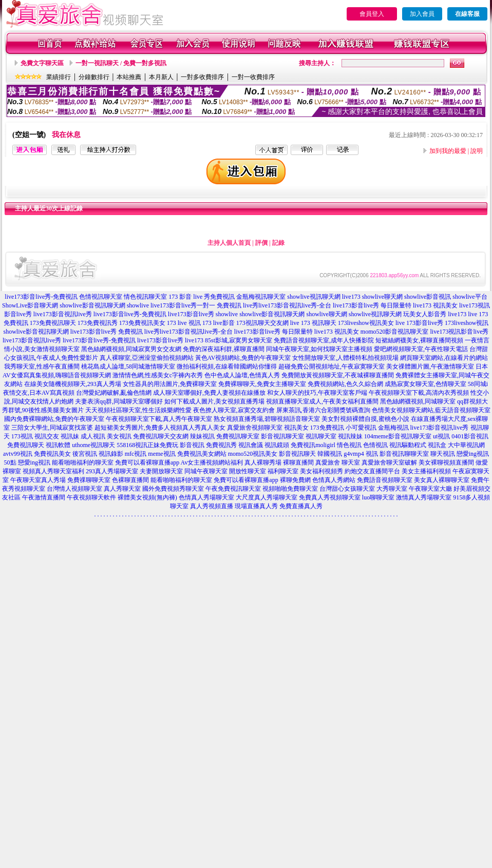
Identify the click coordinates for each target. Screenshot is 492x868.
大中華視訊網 (466, 445)
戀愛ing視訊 (34, 462)
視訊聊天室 (321, 436)
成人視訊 (93, 436)
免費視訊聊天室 (238, 436)
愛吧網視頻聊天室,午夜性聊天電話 (421, 349)
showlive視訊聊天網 (314, 297)
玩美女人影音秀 (425, 314)
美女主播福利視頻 (426, 471)
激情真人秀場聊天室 (424, 497)
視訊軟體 (58, 445)
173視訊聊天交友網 (262, 323)
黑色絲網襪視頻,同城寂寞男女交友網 (131, 349)
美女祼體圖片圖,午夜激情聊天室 (430, 367)
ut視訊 (441, 436)
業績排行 (59, 77)
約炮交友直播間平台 (372, 471)
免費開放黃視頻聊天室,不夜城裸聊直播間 (338, 375)
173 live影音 (219, 323)
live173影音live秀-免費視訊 (41, 297)
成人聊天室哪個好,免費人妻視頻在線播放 (209, 393)
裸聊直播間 (298, 462)
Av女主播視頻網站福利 (212, 462)
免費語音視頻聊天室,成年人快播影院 (324, 340)
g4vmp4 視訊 (361, 454)
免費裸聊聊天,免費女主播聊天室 (262, 384)
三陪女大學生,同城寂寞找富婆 (52, 428)
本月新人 (161, 77)
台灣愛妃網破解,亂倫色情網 (114, 393)
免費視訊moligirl (313, 445)
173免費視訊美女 (142, 323)
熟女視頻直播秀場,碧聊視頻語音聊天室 (267, 419)
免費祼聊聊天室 (89, 480)
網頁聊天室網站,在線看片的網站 (444, 358)
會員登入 (372, 14)
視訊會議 (251, 445)
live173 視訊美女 (435, 305)
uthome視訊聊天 (93, 445)
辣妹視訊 (202, 436)
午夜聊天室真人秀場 (38, 480)
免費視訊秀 (221, 445)
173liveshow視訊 (467, 323)
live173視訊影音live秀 (460, 332)
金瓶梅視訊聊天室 (261, 297)
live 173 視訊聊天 (313, 323)
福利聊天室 (283, 471)
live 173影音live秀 (419, 323)
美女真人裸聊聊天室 (442, 480)
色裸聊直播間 (130, 480)
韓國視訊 (330, 454)
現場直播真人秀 (256, 506)
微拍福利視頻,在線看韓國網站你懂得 (227, 367)
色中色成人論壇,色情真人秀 (242, 375)
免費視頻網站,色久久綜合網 (345, 384)
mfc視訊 (136, 454)
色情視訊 (375, 445)
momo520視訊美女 (253, 454)
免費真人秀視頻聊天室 (330, 497)
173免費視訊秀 (98, 323)
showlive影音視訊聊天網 (92, 305)
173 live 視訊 (184, 323)
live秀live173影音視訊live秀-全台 (287, 305)
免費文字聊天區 (42, 63)
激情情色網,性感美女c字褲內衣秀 (158, 375)
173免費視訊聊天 (53, 323)
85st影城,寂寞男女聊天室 (239, 340)
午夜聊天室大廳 (430, 489)
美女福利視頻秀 (321, 471)
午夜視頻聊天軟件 (91, 497)
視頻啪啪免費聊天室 (290, 489)
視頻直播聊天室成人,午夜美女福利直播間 (322, 401)
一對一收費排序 (253, 77)
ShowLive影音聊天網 (30, 305)
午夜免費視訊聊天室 (233, 489)
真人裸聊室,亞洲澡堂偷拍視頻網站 (147, 358)
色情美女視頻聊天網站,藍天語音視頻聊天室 (431, 410)
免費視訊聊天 (26, 445)
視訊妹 (70, 436)
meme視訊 (162, 454)
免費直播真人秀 (301, 506)
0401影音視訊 (470, 436)
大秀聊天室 (392, 489)
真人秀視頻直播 (212, 506)
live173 (351, 297)
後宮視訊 (85, 454)
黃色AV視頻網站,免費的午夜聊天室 (243, 358)
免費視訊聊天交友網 (161, 436)
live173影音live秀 (191, 314)
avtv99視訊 (18, 454)
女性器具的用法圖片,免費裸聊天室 (170, 384)
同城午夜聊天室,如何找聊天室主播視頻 (319, 349)
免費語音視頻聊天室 (385, 480)
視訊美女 (296, 428)
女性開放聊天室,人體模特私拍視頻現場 (345, 358)
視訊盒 (437, 445)
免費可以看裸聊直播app (147, 462)
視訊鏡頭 (277, 445)
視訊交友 (47, 436)
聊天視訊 (443, 454)
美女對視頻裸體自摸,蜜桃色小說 (365, 419)
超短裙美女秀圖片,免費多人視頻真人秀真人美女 (160, 428)
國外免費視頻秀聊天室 (173, 489)
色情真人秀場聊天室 (206, 497)
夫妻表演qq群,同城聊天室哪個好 (119, 401)
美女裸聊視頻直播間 (446, 462)
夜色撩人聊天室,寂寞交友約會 (234, 410)
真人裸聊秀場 (263, 462)
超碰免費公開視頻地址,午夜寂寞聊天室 (332, 367)
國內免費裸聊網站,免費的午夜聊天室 (54, 419)
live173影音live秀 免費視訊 (107, 332)
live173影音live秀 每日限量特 (372, 305)
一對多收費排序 (202, 77)
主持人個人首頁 (229, 243)
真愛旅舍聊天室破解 (389, 462)
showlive (138, 305)
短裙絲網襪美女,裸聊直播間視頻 (419, 340)
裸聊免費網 (295, 480)
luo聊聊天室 (378, 497)
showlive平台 (470, 297)
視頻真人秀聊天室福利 (53, 471)
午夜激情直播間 (44, 497)
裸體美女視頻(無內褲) (147, 497)
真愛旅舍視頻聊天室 (255, 428)
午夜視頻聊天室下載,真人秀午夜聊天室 (159, 419)
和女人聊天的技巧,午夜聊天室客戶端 (317, 393)
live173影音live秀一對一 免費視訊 (196, 305)
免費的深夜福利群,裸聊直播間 (224, 349)
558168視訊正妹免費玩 (147, 445)
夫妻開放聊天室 (161, 471)
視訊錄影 (111, 454)
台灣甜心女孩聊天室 (347, 489)
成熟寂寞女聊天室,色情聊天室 (425, 384)
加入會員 (422, 14)
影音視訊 (192, 445)
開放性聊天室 (248, 471)
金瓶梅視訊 (393, 428)
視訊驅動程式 (408, 445)
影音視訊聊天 (297, 454)
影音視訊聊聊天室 (404, 454)
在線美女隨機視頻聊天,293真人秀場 (73, 384)
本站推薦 (129, 77)
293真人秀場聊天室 (112, 471)
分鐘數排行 (94, 77)
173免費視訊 (327, 428)
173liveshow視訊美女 (366, 323)
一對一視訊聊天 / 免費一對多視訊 (121, 63)
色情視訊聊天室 (101, 297)
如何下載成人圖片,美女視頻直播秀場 (214, 401)
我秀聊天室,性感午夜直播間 (42, 367)
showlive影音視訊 (428, 297)
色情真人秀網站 (334, 480)
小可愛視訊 (361, 428)
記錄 (278, 243)
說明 (477, 151)
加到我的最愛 (448, 151)
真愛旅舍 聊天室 (338, 462)
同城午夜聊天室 (206, 471)
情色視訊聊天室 (145, 297)
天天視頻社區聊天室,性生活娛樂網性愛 (138, 410)
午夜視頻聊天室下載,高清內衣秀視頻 (419, 393)
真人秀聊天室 (122, 489)
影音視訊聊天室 (282, 436)
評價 (261, 243)
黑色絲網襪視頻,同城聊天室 (418, 401)
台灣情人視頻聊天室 (74, 489)
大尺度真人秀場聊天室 (267, 497)
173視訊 (22, 436)
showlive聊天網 (382, 297)
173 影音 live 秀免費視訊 (202, 297)
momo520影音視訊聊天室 (395, 332)
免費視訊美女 (52, 454)
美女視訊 (119, 436)
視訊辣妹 (350, 436)
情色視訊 (349, 445)
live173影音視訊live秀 (63, 314)
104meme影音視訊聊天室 (398, 436)
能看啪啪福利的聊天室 (83, 462)
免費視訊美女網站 (202, 454)
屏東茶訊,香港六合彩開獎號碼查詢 (323, 410)
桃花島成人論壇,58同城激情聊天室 (128, 367)
